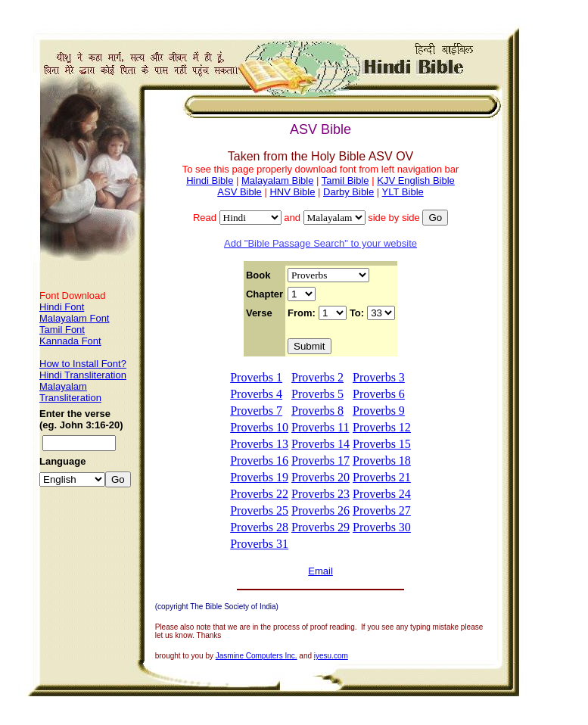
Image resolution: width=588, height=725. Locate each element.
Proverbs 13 (259, 444)
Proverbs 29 (320, 527)
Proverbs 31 (259, 544)
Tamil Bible (345, 180)
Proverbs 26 (320, 510)
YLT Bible (403, 192)
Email (320, 571)
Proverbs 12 (382, 427)
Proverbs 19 (259, 477)
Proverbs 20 (320, 477)
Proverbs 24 (382, 494)
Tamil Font (62, 330)
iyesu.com (331, 656)
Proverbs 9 (379, 411)
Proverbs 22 (259, 494)
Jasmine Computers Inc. (257, 656)
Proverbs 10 (259, 427)
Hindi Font (62, 307)
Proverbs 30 (382, 527)
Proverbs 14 (320, 444)
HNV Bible (292, 192)
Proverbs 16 (259, 461)
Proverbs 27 (382, 510)
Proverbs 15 (382, 444)
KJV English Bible (416, 180)
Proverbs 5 (317, 394)
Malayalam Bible (277, 180)
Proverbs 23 (320, 494)
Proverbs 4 (256, 394)
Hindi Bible (210, 180)
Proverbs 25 (259, 510)
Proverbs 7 (256, 411)
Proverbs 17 (320, 461)
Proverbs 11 (320, 427)
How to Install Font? (83, 364)
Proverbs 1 (256, 377)
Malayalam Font (74, 318)
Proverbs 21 (382, 477)
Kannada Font (70, 341)
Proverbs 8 (317, 411)
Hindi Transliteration (83, 375)
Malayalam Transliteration (70, 392)
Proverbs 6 (379, 394)
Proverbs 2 (317, 377)
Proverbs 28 (259, 527)
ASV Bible (240, 192)
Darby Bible (348, 192)
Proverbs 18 (382, 461)
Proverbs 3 (379, 377)
